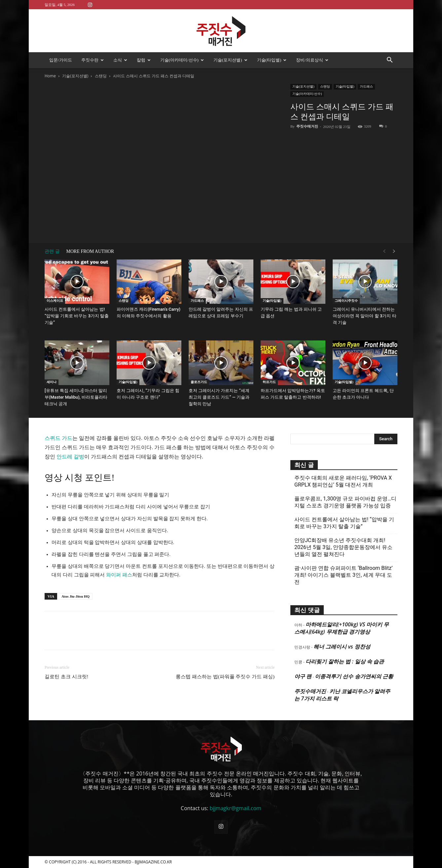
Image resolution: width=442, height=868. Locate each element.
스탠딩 (101, 76)
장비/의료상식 (312, 60)
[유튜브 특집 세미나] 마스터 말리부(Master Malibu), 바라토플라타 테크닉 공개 (76, 397)
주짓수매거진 (307, 126)
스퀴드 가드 (58, 438)
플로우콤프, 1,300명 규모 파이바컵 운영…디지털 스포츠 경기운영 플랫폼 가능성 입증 (345, 502)
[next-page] (394, 251)
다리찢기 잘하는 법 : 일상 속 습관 (345, 661)
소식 (120, 60)
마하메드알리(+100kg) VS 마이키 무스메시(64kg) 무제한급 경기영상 (342, 628)
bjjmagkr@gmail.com (236, 808)
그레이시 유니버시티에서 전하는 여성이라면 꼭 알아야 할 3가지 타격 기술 (365, 316)
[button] (389, 60)
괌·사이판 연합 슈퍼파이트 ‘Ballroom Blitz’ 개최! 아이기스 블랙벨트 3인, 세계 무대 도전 (343, 575)
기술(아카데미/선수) (182, 60)
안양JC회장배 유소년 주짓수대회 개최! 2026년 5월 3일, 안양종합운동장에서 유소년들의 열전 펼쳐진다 (343, 547)
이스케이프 (55, 301)
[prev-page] (384, 251)
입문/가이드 (61, 60)
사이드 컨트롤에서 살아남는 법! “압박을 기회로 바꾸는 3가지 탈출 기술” (77, 316)
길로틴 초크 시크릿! (67, 677)
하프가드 (269, 382)
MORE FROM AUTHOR (90, 251)
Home (50, 76)
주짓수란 (92, 60)
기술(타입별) (272, 60)
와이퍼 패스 (119, 575)
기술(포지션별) (230, 60)
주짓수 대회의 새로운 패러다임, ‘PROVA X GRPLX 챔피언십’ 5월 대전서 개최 (343, 481)
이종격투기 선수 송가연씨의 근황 (354, 676)
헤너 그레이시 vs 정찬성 (342, 647)
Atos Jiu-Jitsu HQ (75, 596)
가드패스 (366, 86)
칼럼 (144, 60)
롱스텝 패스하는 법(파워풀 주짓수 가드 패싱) (225, 677)
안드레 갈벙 (70, 457)
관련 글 (52, 251)
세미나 (52, 382)
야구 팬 (303, 676)
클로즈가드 (199, 382)
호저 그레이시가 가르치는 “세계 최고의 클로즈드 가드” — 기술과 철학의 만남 (219, 397)
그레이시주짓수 (346, 301)
